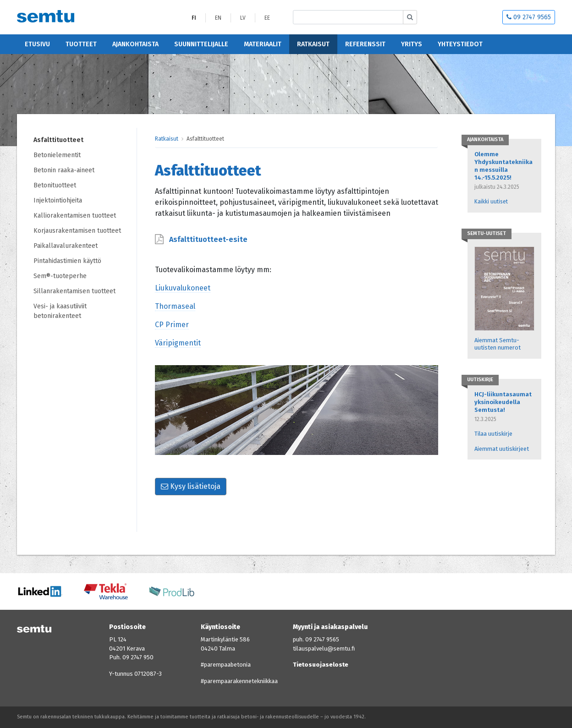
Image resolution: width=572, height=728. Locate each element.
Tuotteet (81, 44)
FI (194, 18)
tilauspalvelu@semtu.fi (324, 649)
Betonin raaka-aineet (64, 170)
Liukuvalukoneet (183, 288)
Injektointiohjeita (58, 200)
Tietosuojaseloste (321, 665)
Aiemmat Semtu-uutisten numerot (498, 344)
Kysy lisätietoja (191, 486)
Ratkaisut (313, 44)
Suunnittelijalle (201, 44)
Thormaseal (175, 306)
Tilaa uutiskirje (493, 434)
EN (218, 18)
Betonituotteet (55, 185)
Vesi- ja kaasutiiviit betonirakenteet (60, 311)
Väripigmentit (178, 343)
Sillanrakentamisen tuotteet (74, 291)
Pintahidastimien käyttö (67, 261)
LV (243, 18)
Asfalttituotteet (58, 140)
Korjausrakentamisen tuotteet (77, 231)
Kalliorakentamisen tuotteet (75, 216)
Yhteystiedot (460, 44)
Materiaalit (263, 44)
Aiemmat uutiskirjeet (502, 449)
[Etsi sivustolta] (348, 17)
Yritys (412, 44)
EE (267, 18)
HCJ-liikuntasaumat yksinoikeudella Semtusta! (503, 402)
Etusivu (37, 44)
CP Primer (172, 325)
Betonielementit (57, 155)
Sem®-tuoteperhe (60, 276)
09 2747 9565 (529, 17)
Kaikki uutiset (491, 202)
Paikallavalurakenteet (66, 246)
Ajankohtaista (135, 44)
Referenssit (365, 44)
